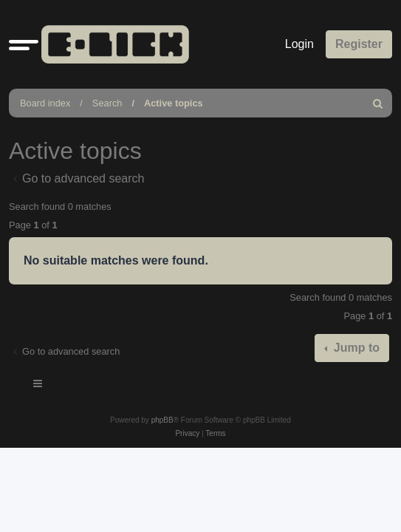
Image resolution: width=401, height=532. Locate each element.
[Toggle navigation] (38, 386)
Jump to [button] (355, 348)
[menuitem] (378, 103)
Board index (45, 103)
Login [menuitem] (299, 44)
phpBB (162, 420)
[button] (24, 44)
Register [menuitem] (359, 44)
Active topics (174, 103)
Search (107, 103)
